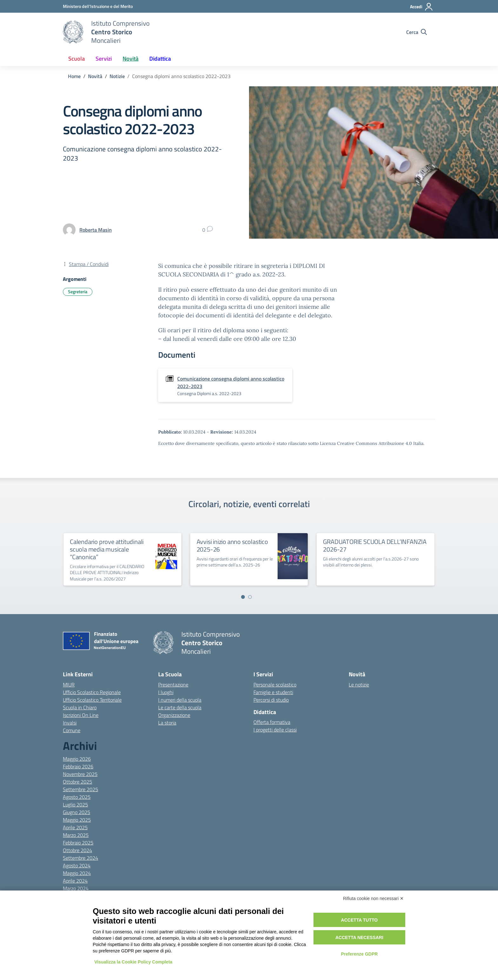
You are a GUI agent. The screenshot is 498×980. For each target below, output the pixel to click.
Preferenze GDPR (359, 954)
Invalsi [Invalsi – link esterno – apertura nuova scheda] (70, 723)
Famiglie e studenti (273, 692)
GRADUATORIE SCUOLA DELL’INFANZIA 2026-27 (375, 545)
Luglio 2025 (75, 805)
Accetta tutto (360, 920)
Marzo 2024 (76, 888)
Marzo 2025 (76, 835)
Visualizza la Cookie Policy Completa (133, 962)
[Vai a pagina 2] (250, 597)
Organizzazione (174, 715)
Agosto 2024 (77, 865)
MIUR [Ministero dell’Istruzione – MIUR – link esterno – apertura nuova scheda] (69, 685)
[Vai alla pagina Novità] (95, 76)
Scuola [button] (77, 59)
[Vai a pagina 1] (243, 597)
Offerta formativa (272, 722)
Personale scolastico (275, 685)
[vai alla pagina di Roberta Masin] (96, 230)
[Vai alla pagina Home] (74, 76)
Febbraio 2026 (78, 766)
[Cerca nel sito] (417, 32)
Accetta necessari (359, 937)
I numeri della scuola (180, 700)
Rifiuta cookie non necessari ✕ (373, 898)
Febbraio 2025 (78, 843)
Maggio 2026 (77, 759)
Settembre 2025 (81, 789)
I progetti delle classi (275, 730)
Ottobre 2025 (77, 782)
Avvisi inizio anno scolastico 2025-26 (232, 545)
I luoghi (166, 692)
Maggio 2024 (77, 873)
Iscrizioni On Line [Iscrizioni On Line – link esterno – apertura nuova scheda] (81, 715)
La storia (167, 723)
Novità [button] (131, 59)
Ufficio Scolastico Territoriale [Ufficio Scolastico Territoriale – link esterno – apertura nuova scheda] (92, 700)
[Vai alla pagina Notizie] (117, 76)
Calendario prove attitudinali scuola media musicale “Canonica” (107, 549)
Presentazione (173, 685)
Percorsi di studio (271, 700)
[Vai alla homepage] (73, 32)
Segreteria (78, 291)
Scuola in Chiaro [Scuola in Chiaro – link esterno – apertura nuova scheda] (80, 707)
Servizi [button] (104, 59)
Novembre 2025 (80, 774)
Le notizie (359, 685)
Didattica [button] (160, 59)
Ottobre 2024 (77, 850)
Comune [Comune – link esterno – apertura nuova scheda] (72, 730)
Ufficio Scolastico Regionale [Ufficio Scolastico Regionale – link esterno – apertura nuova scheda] (92, 692)
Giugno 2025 (77, 812)
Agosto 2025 (77, 797)
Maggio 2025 (77, 820)
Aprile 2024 (75, 881)
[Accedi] (422, 7)
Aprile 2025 (75, 827)
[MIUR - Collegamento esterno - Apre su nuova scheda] (98, 6)
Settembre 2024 (81, 858)
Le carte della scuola (180, 707)
